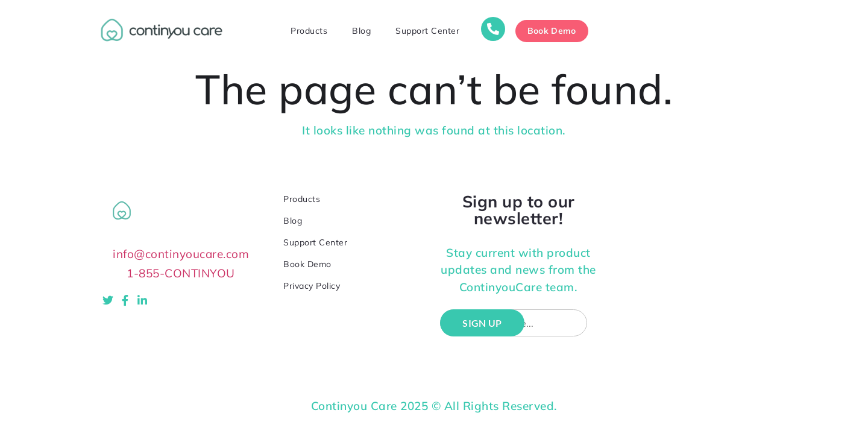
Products (309, 31)
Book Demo (307, 264)
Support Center (427, 31)
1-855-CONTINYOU (181, 273)
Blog (361, 31)
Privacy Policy (312, 286)
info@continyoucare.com (181, 254)
